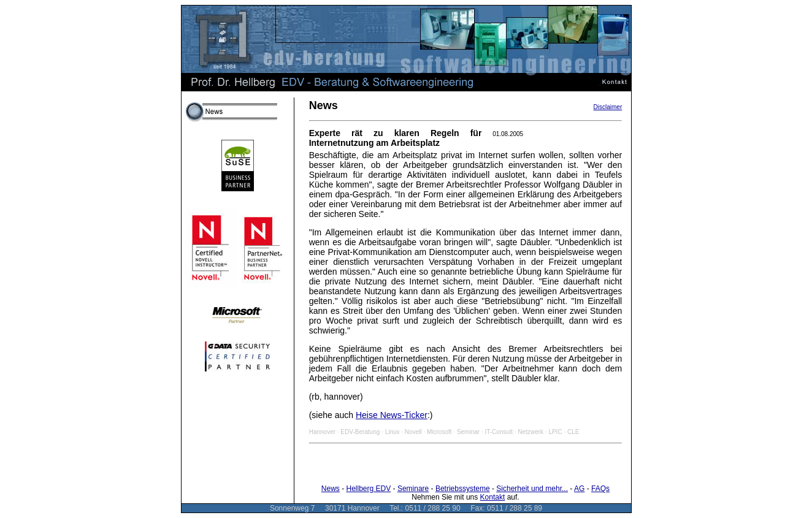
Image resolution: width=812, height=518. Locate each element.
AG (579, 489)
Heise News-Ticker (392, 415)
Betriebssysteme (463, 489)
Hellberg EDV (369, 489)
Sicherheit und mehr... (532, 489)
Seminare (413, 489)
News (331, 489)
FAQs (600, 489)
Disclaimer (608, 107)
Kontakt (493, 497)
